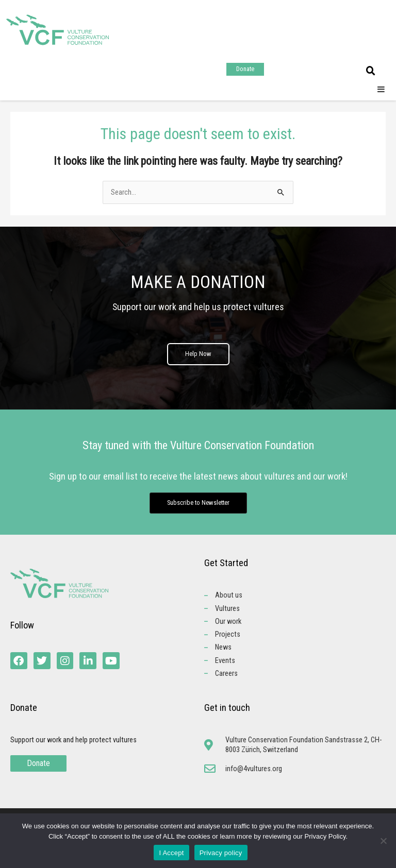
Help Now (198, 357)
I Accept (171, 853)
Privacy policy (221, 853)
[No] (383, 841)
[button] (371, 71)
